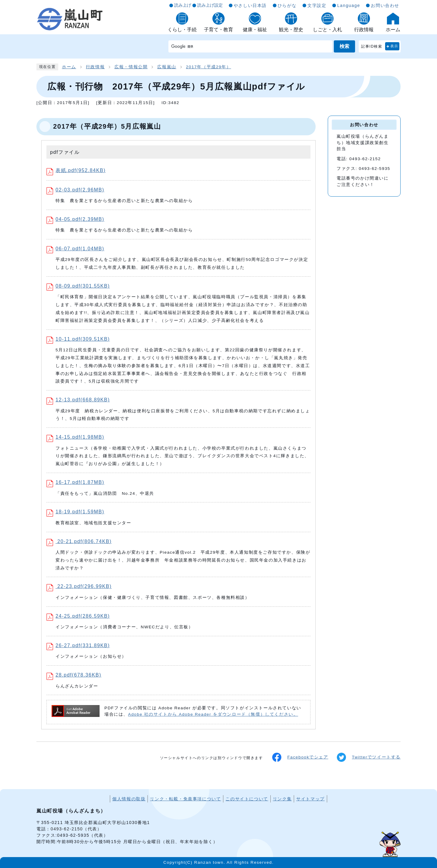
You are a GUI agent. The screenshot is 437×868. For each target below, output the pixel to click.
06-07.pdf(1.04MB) (75, 249)
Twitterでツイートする (369, 757)
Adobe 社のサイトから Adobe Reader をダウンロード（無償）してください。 (213, 714)
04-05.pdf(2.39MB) (75, 219)
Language (349, 5)
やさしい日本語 (250, 5)
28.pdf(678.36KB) (74, 675)
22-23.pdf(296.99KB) (79, 586)
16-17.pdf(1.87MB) (75, 482)
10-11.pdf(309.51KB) (78, 339)
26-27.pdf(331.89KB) (78, 645)
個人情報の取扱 (129, 799)
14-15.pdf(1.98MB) (75, 437)
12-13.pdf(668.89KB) (78, 400)
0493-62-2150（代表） (76, 829)
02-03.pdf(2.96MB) (75, 190)
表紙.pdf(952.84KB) (76, 170)
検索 (344, 46)
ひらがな (287, 5)
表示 (394, 46)
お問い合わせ (385, 5)
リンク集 (282, 799)
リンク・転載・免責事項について (185, 799)
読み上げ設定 (210, 5)
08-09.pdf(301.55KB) (78, 286)
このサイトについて (247, 799)
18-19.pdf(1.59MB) (75, 512)
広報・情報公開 (131, 67)
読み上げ (183, 5)
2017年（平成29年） (209, 67)
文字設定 (317, 5)
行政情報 (95, 67)
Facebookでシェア (300, 757)
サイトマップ (310, 799)
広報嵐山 (167, 67)
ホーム (69, 67)
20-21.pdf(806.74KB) (79, 541)
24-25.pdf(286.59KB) (78, 616)
